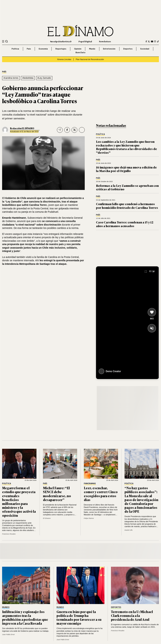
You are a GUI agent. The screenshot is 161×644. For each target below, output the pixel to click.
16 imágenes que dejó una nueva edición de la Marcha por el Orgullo (126, 169)
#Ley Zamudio (44, 78)
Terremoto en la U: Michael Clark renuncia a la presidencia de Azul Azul (132, 615)
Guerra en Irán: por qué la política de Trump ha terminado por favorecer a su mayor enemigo (79, 618)
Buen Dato (80, 52)
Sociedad (145, 49)
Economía (43, 49)
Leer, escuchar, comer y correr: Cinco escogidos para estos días (101, 494)
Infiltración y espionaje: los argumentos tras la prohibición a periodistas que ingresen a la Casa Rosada (25, 618)
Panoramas (90, 484)
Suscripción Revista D (61, 41)
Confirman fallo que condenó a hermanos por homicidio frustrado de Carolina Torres (127, 206)
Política (15, 49)
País (29, 49)
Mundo (92, 49)
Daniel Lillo (129, 530)
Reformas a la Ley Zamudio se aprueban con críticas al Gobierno (127, 187)
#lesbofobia (28, 78)
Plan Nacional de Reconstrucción (90, 59)
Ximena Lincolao (64, 59)
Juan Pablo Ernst (8, 634)
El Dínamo (47, 518)
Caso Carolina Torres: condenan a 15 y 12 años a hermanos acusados (125, 224)
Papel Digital (85, 41)
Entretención (109, 49)
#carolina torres (11, 78)
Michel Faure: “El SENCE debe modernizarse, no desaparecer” (57, 494)
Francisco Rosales (9, 534)
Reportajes (61, 49)
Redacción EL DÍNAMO (22, 128)
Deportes (128, 49)
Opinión (78, 49)
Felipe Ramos (89, 518)
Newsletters (105, 41)
